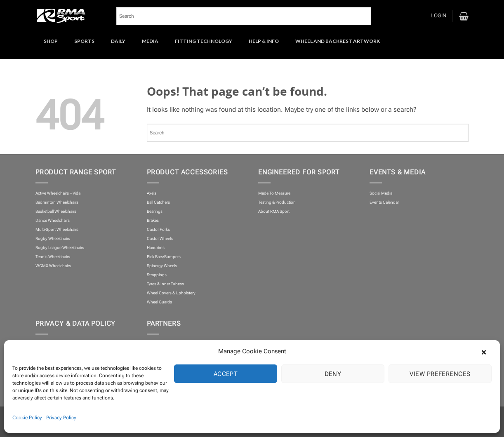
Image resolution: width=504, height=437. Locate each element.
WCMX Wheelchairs (53, 266)
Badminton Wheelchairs (57, 202)
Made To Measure (274, 193)
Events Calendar (384, 202)
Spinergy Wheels (162, 266)
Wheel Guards (159, 302)
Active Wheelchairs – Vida (58, 193)
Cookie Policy (27, 418)
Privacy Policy (61, 418)
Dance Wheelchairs (53, 220)
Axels (152, 193)
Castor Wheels (160, 238)
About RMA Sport (274, 211)
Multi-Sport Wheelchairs (57, 229)
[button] (488, 351)
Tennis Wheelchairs (53, 257)
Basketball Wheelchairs (56, 211)
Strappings (157, 275)
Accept (226, 374)
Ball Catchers (158, 202)
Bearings (155, 211)
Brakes (153, 220)
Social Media (381, 193)
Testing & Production (277, 202)
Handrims (156, 248)
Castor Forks (158, 229)
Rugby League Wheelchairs (60, 248)
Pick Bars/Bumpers (164, 257)
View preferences (440, 374)
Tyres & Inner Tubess (165, 284)
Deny (333, 374)
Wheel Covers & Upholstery (171, 293)
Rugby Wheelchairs (53, 238)
